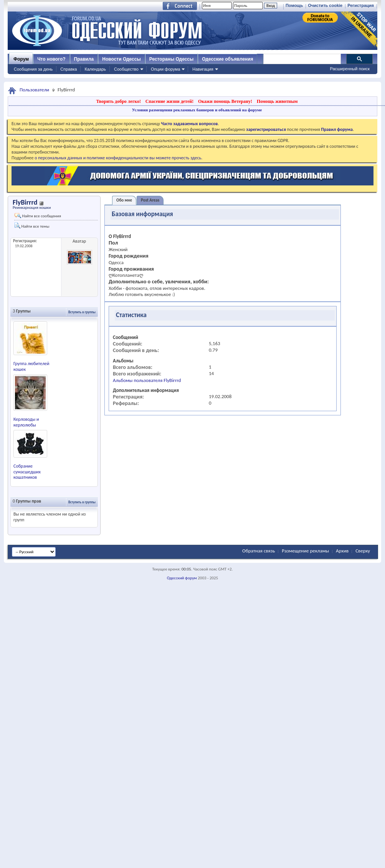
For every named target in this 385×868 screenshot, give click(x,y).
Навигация (203, 69)
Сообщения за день (33, 69)
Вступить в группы (82, 312)
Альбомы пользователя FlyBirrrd (147, 380)
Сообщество (126, 69)
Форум (21, 59)
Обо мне (124, 200)
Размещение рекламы (305, 551)
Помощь (294, 5)
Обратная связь (259, 551)
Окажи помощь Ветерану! (225, 101)
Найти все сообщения (38, 216)
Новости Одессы (121, 59)
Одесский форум (182, 578)
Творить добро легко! (118, 101)
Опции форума (165, 69)
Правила (84, 59)
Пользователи (34, 90)
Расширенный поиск (350, 69)
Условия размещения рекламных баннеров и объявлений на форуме (197, 110)
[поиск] (302, 59)
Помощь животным (277, 101)
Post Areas (150, 200)
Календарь (95, 69)
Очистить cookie (325, 5)
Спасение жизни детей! (169, 101)
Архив (342, 551)
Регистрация (361, 5)
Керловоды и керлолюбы (26, 422)
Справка (69, 69)
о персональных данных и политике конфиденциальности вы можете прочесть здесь (118, 158)
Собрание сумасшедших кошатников (27, 472)
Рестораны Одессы (172, 59)
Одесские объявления (227, 59)
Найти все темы (32, 226)
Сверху (363, 551)
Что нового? (51, 59)
